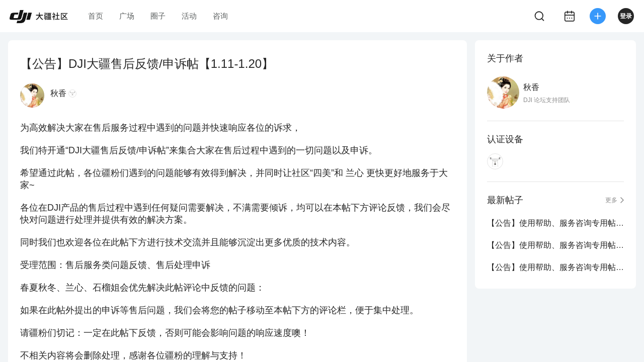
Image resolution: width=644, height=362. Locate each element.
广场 (127, 16)
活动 (189, 16)
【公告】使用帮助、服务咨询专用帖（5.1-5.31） (555, 223)
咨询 (220, 16)
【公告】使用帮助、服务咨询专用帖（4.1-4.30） (555, 245)
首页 (96, 16)
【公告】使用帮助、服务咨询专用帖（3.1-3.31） (555, 267)
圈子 (158, 16)
